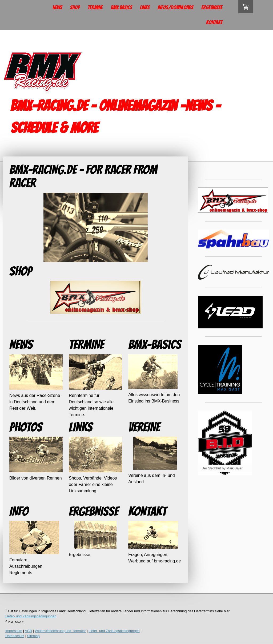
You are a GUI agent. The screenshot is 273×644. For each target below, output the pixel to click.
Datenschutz (15, 636)
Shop (75, 7)
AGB (28, 631)
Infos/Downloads (175, 7)
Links (145, 7)
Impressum (14, 631)
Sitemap (33, 636)
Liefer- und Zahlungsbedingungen (31, 616)
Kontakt (214, 22)
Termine (95, 7)
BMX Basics (121, 7)
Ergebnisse (212, 7)
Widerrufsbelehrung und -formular (60, 631)
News (57, 7)
